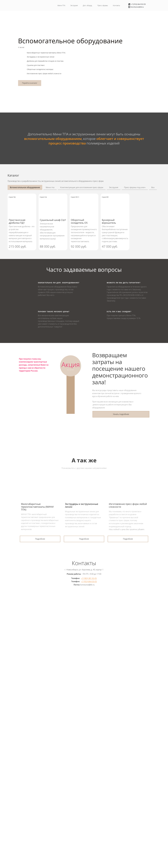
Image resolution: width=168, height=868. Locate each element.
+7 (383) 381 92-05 (89, 578)
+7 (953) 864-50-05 (89, 581)
